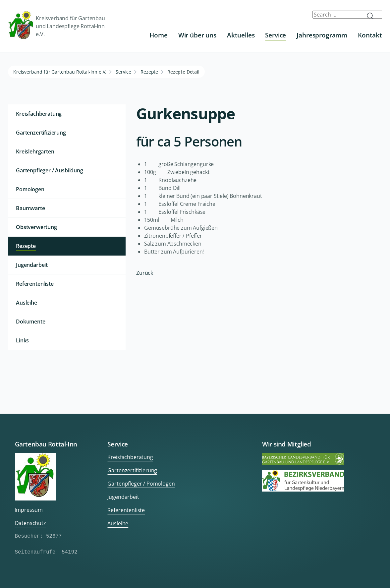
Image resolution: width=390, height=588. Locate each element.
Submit (373, 16)
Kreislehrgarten (35, 151)
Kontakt (370, 35)
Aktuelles (241, 35)
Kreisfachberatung (39, 114)
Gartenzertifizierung (41, 133)
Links (22, 340)
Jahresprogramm (322, 35)
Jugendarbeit (32, 265)
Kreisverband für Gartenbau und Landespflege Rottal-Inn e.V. (56, 26)
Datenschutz (30, 523)
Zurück (145, 273)
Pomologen (30, 189)
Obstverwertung (36, 227)
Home (158, 35)
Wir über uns (197, 35)
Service (276, 35)
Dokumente (31, 322)
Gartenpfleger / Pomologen (141, 484)
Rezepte (149, 72)
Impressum (29, 510)
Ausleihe (27, 303)
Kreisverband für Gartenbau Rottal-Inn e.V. (60, 72)
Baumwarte (30, 208)
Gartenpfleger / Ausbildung (50, 170)
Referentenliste (35, 284)
